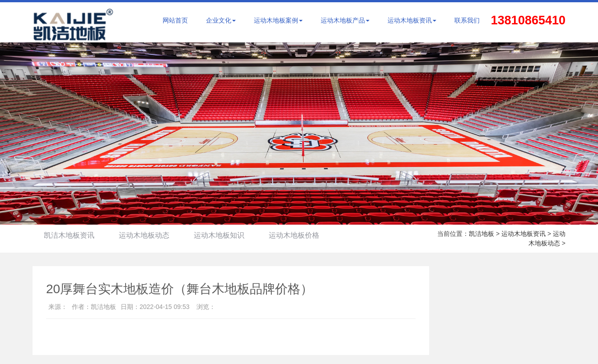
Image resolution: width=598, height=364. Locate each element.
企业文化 (221, 20)
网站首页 (175, 20)
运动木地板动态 (144, 235)
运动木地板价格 (294, 235)
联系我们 (467, 20)
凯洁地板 (481, 234)
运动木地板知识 (219, 235)
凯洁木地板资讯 (69, 235)
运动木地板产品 (345, 20)
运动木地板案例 (278, 20)
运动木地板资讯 (412, 20)
